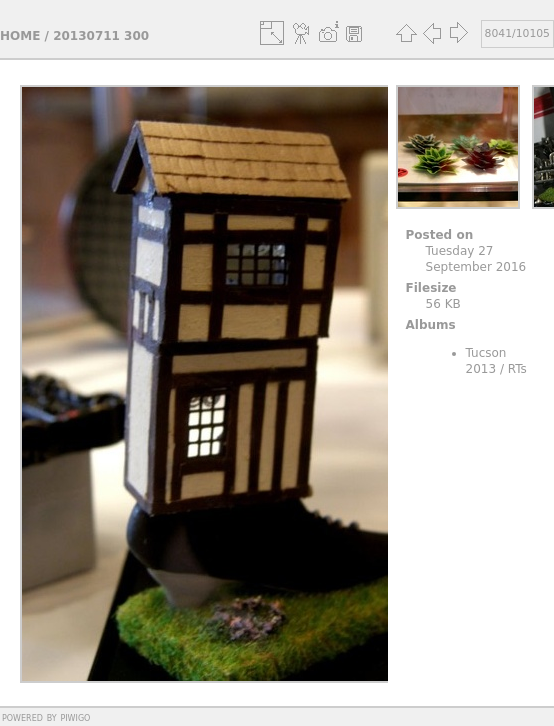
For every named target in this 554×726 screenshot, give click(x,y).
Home (20, 36)
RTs (517, 369)
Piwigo (75, 717)
